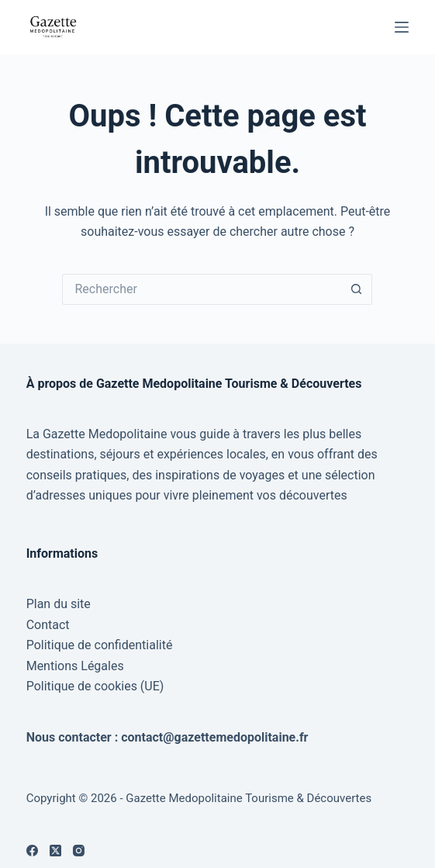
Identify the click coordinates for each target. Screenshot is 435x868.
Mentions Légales (75, 666)
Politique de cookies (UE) (95, 686)
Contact (48, 625)
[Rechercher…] (202, 289)
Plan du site (59, 604)
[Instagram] (79, 851)
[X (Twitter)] (55, 851)
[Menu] (402, 27)
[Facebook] (32, 851)
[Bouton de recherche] (357, 289)
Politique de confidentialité (100, 645)
